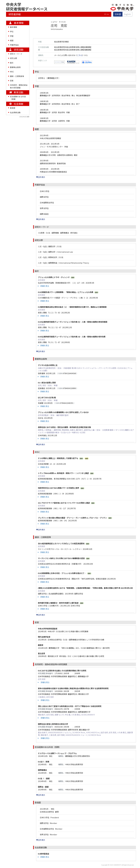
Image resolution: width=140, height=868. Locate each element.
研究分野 (13, 58)
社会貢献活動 (15, 112)
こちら (80, 55)
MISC (12, 72)
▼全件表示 (41, 177)
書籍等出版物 (15, 67)
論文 (12, 63)
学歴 (12, 36)
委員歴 (13, 108)
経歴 (12, 40)
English (127, 14)
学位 (12, 31)
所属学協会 (14, 45)
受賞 (12, 81)
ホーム (106, 14)
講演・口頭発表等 (17, 76)
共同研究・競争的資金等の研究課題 (19, 86)
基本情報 (13, 27)
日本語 (118, 14)
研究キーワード (16, 54)
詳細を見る (44, 286)
